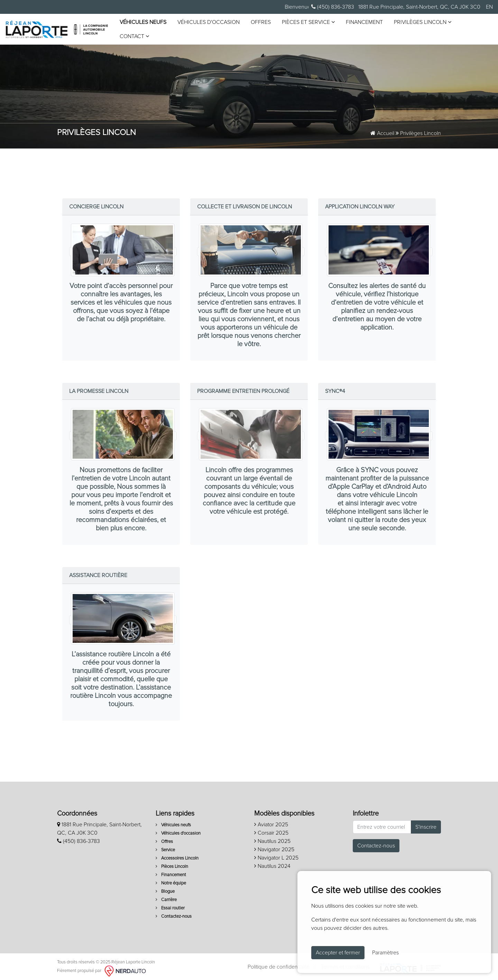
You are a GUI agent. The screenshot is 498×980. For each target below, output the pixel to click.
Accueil (382, 131)
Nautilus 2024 (272, 864)
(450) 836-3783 (333, 7)
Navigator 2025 (274, 847)
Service (165, 848)
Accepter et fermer (338, 953)
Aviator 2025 (271, 822)
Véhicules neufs (143, 21)
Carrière (166, 898)
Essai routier (170, 906)
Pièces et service (308, 21)
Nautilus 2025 (272, 839)
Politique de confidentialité (279, 965)
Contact (134, 35)
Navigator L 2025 (276, 856)
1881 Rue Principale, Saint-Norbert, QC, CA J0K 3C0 (419, 7)
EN (489, 7)
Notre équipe (171, 881)
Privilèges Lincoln (422, 21)
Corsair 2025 (271, 831)
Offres (260, 21)
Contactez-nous (174, 914)
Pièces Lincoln (172, 865)
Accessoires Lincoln (177, 856)
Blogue (165, 889)
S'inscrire (426, 825)
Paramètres (385, 953)
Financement (364, 21)
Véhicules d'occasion (208, 21)
